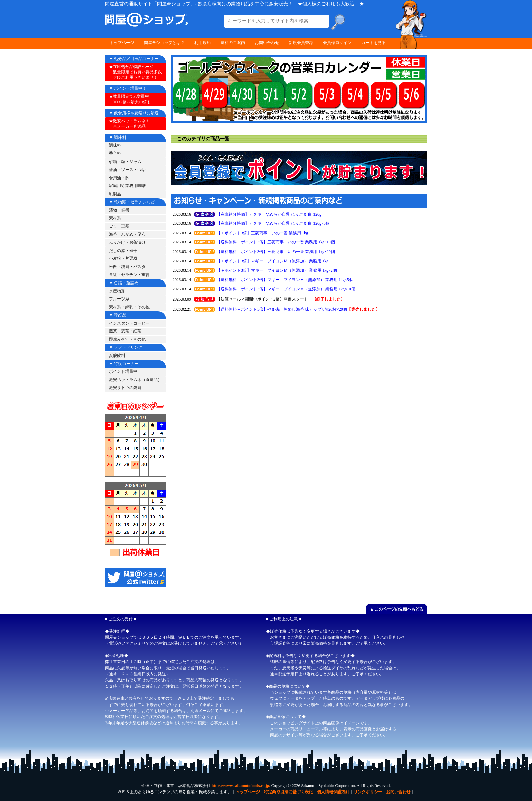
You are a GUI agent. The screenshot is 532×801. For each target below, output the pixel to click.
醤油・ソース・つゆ (127, 170)
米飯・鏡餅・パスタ (127, 267)
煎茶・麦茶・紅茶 (125, 331)
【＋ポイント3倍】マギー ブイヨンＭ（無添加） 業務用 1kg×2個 (277, 270)
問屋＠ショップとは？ (164, 43)
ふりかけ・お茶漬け (127, 242)
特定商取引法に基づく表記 (288, 792)
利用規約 (203, 43)
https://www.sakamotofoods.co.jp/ (241, 786)
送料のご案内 (233, 43)
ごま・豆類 (119, 226)
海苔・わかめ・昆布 (127, 234)
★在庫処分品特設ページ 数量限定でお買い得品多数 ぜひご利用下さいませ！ (135, 72)
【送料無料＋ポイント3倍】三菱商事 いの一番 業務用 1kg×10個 (276, 242)
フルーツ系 (119, 299)
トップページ (122, 43)
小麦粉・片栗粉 (123, 258)
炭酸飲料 (117, 356)
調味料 (115, 145)
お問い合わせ (267, 43)
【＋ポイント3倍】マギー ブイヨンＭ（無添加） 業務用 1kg (272, 261)
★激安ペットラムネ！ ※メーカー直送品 (129, 124)
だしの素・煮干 (123, 251)
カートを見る (374, 43)
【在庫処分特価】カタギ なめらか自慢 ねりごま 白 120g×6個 (273, 223)
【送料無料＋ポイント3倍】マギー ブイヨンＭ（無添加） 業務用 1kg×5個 (285, 280)
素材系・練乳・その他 (129, 307)
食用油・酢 (119, 178)
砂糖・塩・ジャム (125, 162)
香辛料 (115, 153)
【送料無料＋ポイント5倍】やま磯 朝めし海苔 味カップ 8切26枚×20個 (282, 309)
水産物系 (117, 291)
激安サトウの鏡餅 (125, 388)
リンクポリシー (368, 792)
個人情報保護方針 (333, 792)
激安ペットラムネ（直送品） (135, 380)
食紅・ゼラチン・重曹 (129, 275)
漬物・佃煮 (119, 210)
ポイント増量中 (123, 371)
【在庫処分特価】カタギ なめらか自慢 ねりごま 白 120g (269, 214)
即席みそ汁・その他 (127, 339)
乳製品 (115, 194)
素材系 (115, 218)
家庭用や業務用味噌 (127, 186)
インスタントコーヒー (129, 323)
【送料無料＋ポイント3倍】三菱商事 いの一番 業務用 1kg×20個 (276, 252)
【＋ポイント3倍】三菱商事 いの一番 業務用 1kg (262, 233)
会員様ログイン (337, 43)
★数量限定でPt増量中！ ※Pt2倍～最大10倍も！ (132, 99)
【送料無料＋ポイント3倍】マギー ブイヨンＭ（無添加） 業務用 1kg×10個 (286, 289)
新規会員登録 (301, 43)
